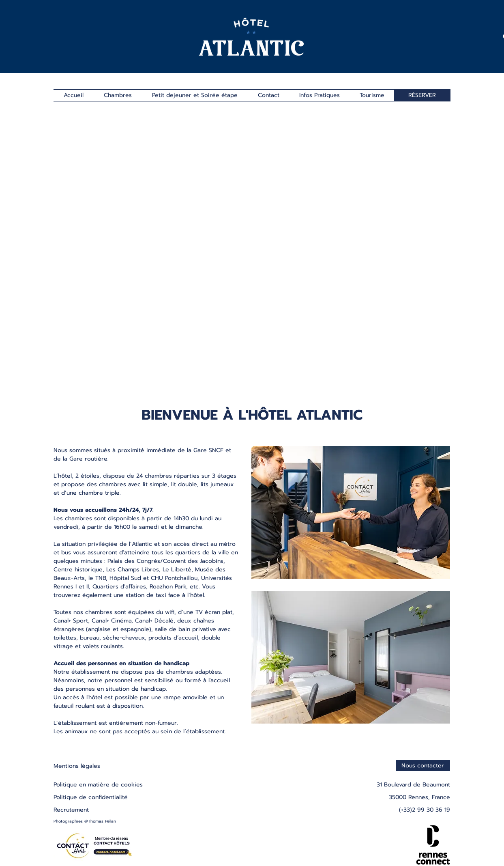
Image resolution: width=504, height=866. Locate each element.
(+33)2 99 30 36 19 (425, 810)
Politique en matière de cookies (99, 785)
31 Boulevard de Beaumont (413, 785)
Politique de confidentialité (91, 797)
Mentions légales (77, 766)
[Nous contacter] (423, 766)
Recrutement (71, 810)
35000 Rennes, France (419, 797)
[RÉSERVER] (422, 95)
